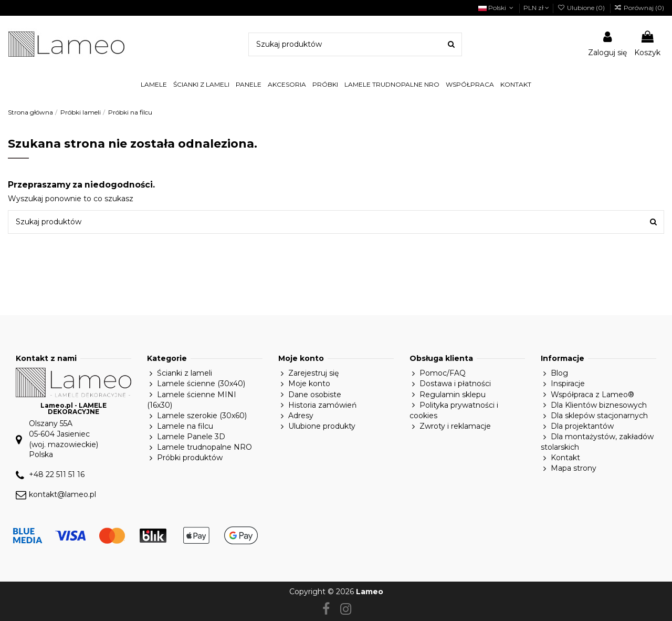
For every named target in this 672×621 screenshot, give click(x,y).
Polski (497, 8)
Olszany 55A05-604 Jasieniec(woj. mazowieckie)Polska (64, 439)
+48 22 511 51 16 (57, 474)
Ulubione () (581, 8)
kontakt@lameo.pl (62, 494)
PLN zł (536, 8)
